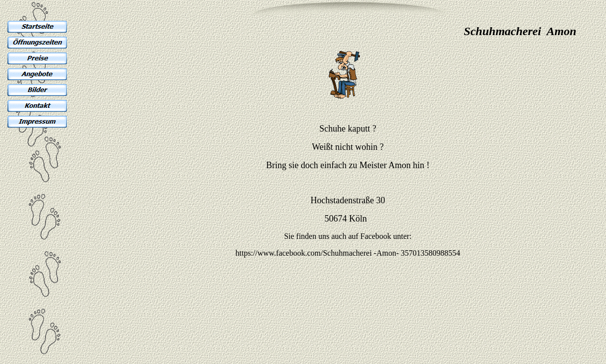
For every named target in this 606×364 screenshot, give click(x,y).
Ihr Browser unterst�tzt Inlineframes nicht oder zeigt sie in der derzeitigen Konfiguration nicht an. (303, 178)
